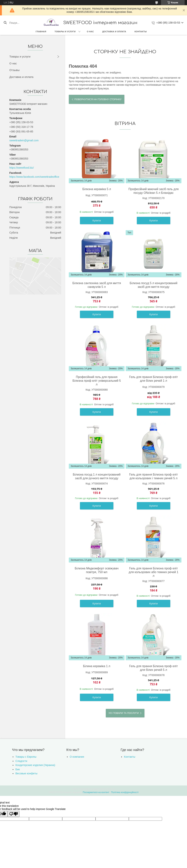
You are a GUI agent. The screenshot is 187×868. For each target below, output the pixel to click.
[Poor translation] (14, 814)
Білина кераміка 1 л (97, 666)
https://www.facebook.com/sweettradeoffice (34, 177)
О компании (77, 757)
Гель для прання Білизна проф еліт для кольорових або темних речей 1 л (153, 572)
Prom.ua (111, 789)
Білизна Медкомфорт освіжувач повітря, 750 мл (97, 570)
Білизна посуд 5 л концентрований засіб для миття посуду (154, 285)
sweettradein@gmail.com (24, 140)
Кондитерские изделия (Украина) (35, 765)
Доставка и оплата (114, 32)
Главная (41, 32)
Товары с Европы (26, 757)
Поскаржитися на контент (96, 792)
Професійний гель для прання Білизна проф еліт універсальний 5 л (97, 381)
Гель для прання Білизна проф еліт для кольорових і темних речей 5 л (154, 476)
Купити (97, 221)
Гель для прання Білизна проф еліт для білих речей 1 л (154, 379)
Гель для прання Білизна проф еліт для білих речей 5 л (154, 668)
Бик (18, 769)
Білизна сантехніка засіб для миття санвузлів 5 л (97, 285)
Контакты (141, 32)
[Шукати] (5, 23)
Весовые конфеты (26, 773)
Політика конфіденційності (125, 792)
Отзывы (14, 70)
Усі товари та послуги (124, 713)
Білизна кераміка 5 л (97, 189)
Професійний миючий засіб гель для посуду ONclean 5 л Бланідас (154, 191)
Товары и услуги (65, 32)
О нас (90, 32)
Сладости (21, 761)
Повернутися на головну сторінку (98, 99)
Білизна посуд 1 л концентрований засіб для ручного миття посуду (97, 476)
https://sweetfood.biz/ (22, 168)
